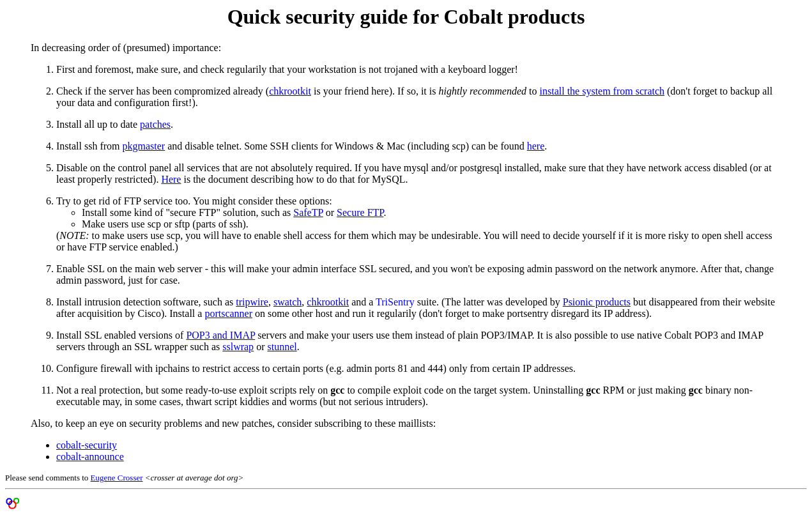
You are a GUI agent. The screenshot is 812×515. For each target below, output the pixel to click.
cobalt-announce (90, 457)
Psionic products (597, 302)
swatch (287, 302)
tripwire (252, 302)
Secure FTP (360, 212)
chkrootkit (290, 91)
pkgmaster (144, 146)
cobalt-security (87, 445)
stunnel (282, 347)
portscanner (228, 313)
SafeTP (308, 212)
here (536, 146)
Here (171, 179)
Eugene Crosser (117, 478)
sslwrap (238, 347)
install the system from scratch (602, 91)
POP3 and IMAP (220, 335)
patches (155, 124)
